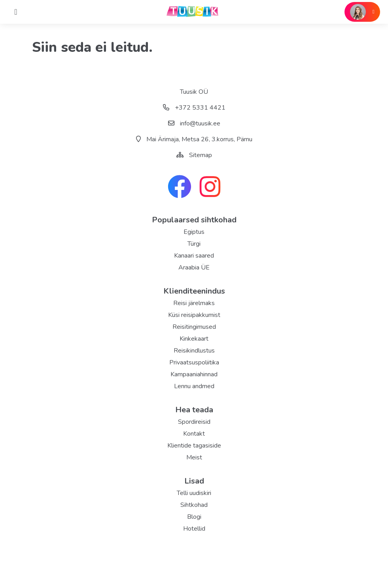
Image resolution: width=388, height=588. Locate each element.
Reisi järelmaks (194, 303)
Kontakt (194, 434)
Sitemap (201, 155)
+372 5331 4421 (194, 108)
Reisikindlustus (194, 351)
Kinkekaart (194, 339)
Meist (194, 457)
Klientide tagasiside (194, 446)
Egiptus (194, 232)
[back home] (194, 12)
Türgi (194, 244)
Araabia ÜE (194, 267)
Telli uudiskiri (194, 493)
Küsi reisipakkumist (194, 315)
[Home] (16, 12)
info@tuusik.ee (194, 123)
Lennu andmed (194, 386)
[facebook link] (180, 188)
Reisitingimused (194, 327)
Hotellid (194, 529)
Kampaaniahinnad (194, 374)
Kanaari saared (194, 256)
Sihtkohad (194, 505)
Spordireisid (194, 422)
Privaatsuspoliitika (194, 362)
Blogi (194, 517)
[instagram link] (210, 188)
